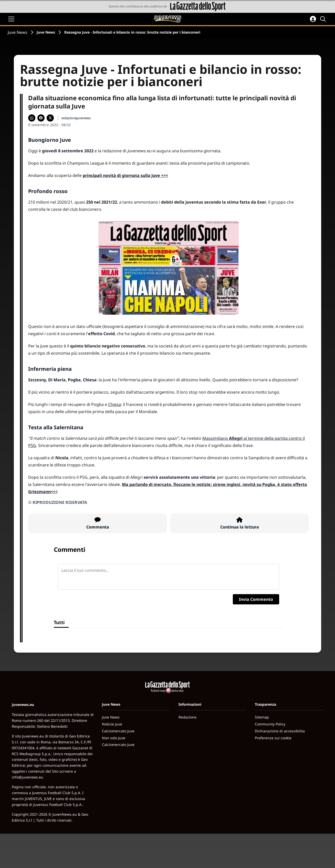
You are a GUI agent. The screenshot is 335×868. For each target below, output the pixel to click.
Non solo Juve (114, 738)
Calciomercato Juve (118, 731)
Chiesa (114, 404)
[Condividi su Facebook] (41, 118)
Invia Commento (256, 599)
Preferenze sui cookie (273, 738)
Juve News (18, 32)
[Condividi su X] (50, 118)
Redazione (187, 717)
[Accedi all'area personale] (313, 19)
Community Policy (270, 724)
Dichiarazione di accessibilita (280, 731)
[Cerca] (324, 19)
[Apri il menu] (11, 19)
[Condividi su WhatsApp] (32, 118)
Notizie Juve (112, 724)
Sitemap (262, 717)
